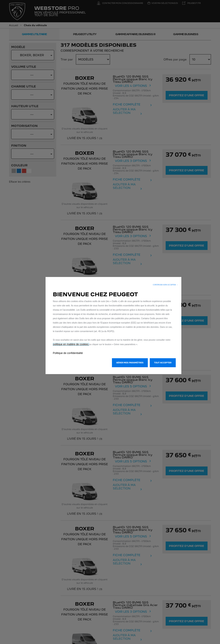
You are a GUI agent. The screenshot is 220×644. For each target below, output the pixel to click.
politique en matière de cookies (71, 344)
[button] (165, 285)
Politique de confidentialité (68, 353)
